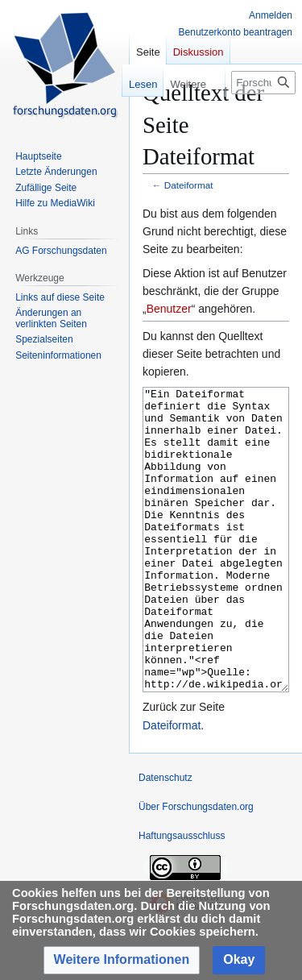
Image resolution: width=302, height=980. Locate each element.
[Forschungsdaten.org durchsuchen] (263, 83)
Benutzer (169, 309)
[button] (122, 960)
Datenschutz (165, 838)
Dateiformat (189, 185)
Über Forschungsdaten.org (196, 867)
